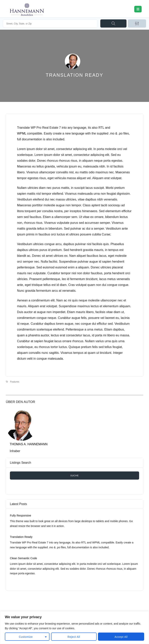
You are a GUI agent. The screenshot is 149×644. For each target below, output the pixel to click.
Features (15, 382)
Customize (26, 637)
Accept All (121, 637)
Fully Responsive (21, 516)
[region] (74, 628)
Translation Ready (21, 537)
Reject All (74, 637)
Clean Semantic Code (23, 558)
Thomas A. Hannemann (29, 444)
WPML (22, 133)
